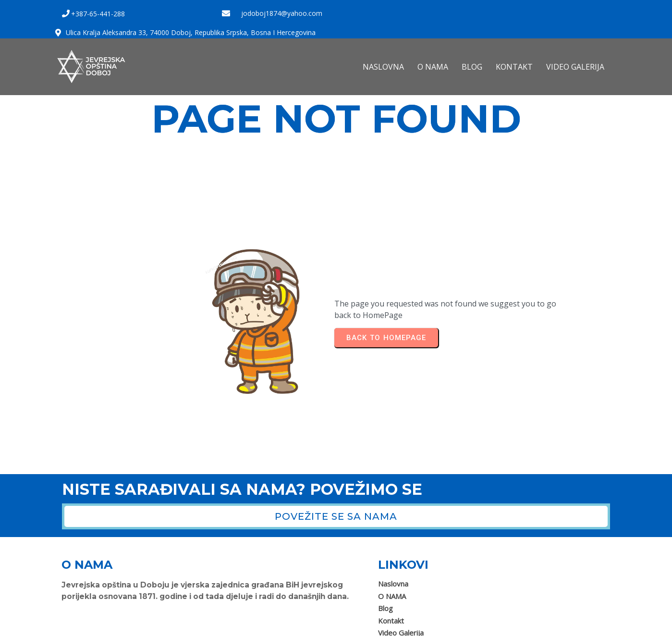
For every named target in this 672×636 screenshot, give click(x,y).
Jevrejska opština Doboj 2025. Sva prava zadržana (144, 625)
